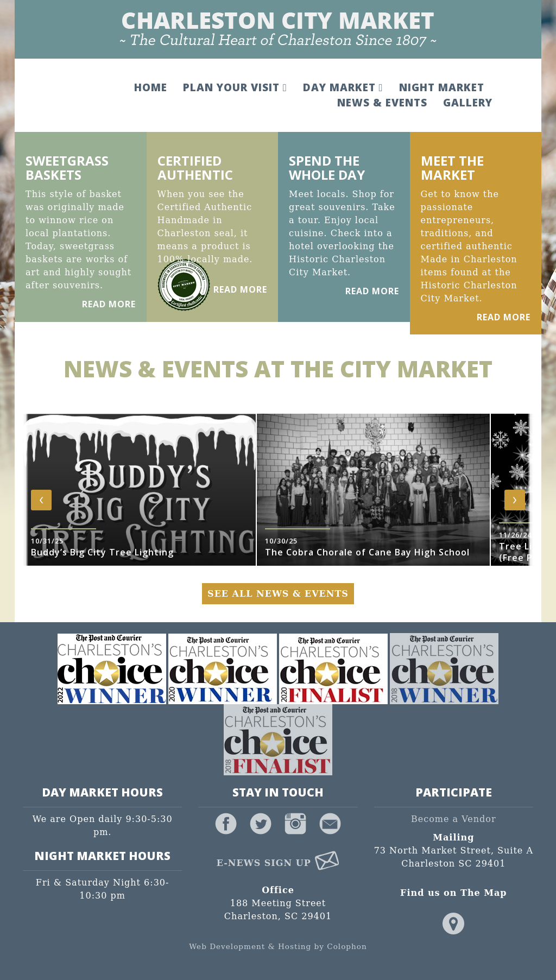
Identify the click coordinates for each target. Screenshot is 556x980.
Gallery (468, 103)
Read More (109, 304)
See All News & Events (278, 594)
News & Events (382, 103)
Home (151, 87)
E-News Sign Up (278, 863)
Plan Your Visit (235, 87)
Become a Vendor (454, 819)
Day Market (343, 87)
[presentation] (41, 500)
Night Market (442, 87)
